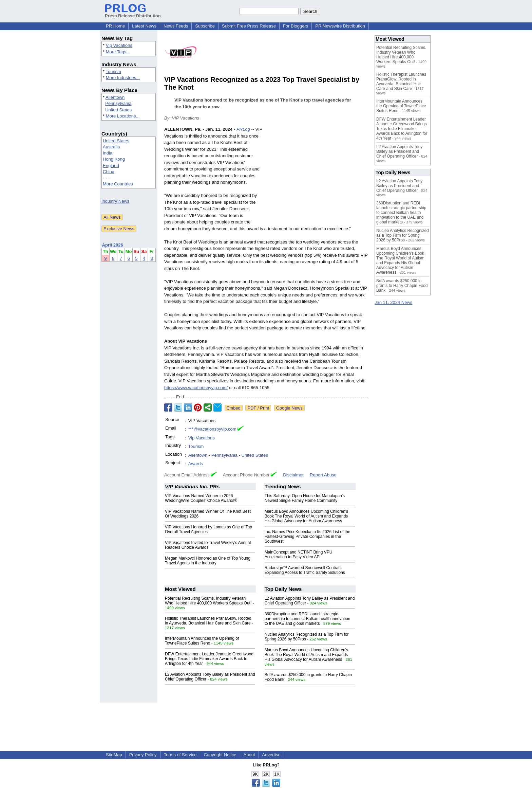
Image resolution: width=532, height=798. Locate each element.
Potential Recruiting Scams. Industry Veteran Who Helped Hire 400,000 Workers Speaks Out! (208, 601)
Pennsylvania (118, 103)
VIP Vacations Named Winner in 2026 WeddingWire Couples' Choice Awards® (201, 498)
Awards (196, 464)
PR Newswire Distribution (340, 26)
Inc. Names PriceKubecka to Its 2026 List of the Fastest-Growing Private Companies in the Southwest (308, 537)
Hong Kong (114, 159)
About (249, 755)
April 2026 (113, 245)
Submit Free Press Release (249, 26)
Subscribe (205, 26)
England (111, 166)
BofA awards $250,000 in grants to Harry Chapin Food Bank (402, 286)
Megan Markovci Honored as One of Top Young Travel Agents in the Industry (208, 561)
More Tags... (118, 52)
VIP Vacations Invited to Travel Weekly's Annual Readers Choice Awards (208, 545)
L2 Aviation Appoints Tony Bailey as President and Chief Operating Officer (399, 151)
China (109, 172)
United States (118, 110)
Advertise (271, 755)
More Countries (118, 184)
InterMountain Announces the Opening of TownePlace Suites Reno (202, 641)
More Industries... (123, 78)
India (108, 153)
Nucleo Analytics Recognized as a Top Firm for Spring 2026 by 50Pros (403, 235)
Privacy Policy (143, 755)
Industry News (115, 201)
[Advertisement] (317, 176)
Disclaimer (293, 475)
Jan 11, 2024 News (393, 302)
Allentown (115, 97)
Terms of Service (180, 755)
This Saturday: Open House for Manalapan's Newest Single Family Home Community (305, 498)
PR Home (115, 26)
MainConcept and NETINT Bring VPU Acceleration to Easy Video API (299, 555)
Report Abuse (323, 475)
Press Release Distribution (133, 13)
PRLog (243, 129)
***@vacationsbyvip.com (212, 429)
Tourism (113, 71)
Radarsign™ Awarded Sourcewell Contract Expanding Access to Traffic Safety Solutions (305, 570)
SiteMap (114, 755)
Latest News (144, 26)
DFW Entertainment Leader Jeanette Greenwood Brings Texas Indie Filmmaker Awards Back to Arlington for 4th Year (209, 659)
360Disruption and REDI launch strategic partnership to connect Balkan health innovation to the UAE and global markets (308, 619)
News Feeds (176, 26)
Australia (111, 147)
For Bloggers (296, 26)
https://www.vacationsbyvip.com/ (196, 388)
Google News (289, 408)
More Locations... (123, 116)
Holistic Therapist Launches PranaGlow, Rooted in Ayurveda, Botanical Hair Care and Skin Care (208, 621)
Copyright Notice (220, 755)
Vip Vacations (119, 45)
